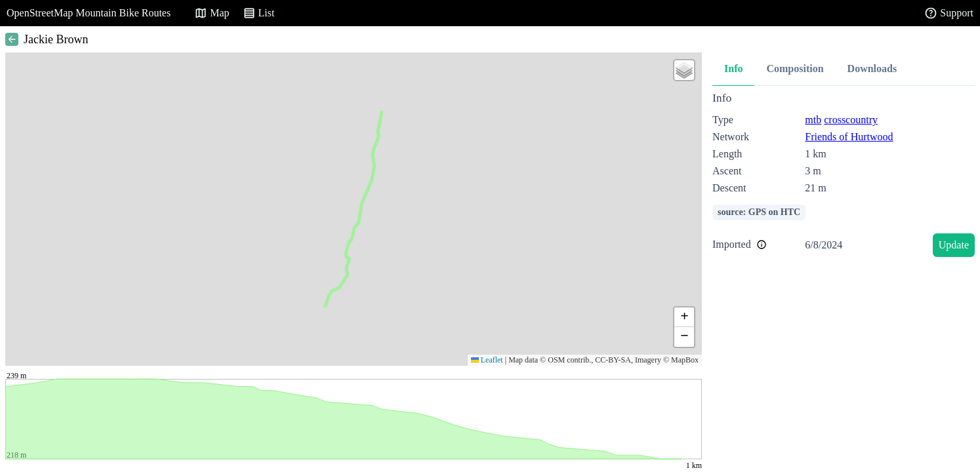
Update (954, 245)
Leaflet (487, 360)
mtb (813, 120)
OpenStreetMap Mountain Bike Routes (89, 13)
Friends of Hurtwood (849, 137)
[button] (684, 70)
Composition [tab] (795, 69)
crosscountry (851, 120)
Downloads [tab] (872, 69)
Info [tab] (733, 69)
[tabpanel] (844, 177)
